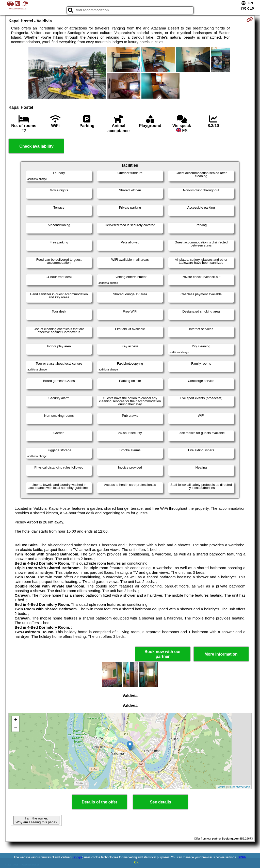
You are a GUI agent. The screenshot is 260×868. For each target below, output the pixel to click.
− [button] (16, 728)
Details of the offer (100, 802)
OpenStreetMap (240, 787)
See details (160, 802)
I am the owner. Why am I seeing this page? (36, 820)
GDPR (242, 857)
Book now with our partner (163, 654)
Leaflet (221, 787)
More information (221, 654)
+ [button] (16, 720)
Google (77, 857)
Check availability (36, 146)
